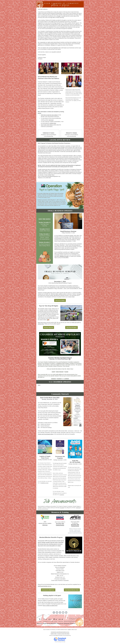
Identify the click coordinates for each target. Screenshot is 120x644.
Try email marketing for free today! (60, 642)
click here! (51, 120)
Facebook (59, 379)
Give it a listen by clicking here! (50, 606)
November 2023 (60, 524)
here (79, 508)
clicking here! (53, 123)
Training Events (75, 526)
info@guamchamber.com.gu (45, 586)
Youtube (66, 372)
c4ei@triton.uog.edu (45, 483)
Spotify (53, 372)
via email (62, 508)
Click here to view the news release (49, 115)
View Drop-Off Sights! (71, 328)
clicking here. (41, 324)
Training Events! (60, 525)
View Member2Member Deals (72, 590)
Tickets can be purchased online (45, 434)
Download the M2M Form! (48, 590)
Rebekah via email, (64, 256)
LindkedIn (67, 379)
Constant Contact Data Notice (63, 634)
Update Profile (54, 634)
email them (62, 495)
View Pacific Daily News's (47, 125)
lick (77, 508)
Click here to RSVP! (60, 300)
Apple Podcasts (60, 372)
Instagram (53, 379)
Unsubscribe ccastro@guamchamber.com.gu (60, 632)
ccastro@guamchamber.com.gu (59, 635)
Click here (45, 525)
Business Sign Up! (49, 328)
